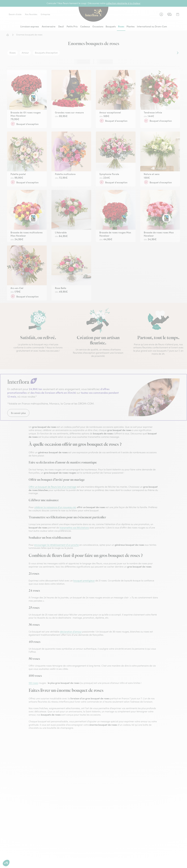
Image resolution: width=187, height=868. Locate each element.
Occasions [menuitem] (98, 26)
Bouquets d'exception (46, 53)
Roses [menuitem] (121, 26)
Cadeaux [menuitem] (85, 26)
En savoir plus (18, 413)
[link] (169, 14)
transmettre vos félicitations (74, 528)
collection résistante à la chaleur (123, 3)
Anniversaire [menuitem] (49, 26)
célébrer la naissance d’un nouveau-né (55, 507)
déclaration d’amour (71, 632)
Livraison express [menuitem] (30, 26)
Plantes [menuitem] (131, 26)
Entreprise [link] (45, 14)
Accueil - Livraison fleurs (8, 35)
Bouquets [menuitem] (111, 26)
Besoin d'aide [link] (15, 14)
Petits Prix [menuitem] (72, 26)
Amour (25, 53)
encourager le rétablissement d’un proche (56, 545)
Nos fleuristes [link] (31, 14)
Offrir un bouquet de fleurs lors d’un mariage (52, 487)
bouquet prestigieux (84, 581)
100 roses (33, 683)
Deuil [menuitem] (61, 26)
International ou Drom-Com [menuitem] (152, 26)
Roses (13, 53)
